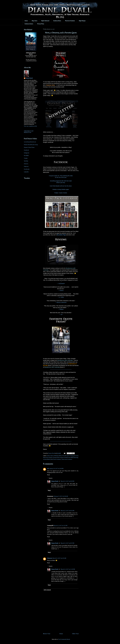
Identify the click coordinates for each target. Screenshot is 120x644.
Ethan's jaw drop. (61, 183)
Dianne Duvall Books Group (31, 145)
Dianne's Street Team (29, 147)
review (45, 459)
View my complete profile (30, 126)
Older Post (75, 634)
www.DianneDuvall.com (30, 142)
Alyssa (52, 456)
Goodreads (27, 169)
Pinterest (26, 167)
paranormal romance (58, 458)
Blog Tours (35, 21)
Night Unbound (45, 21)
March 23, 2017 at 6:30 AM (59, 558)
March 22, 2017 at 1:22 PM (61, 526)
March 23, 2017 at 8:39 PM (67, 543)
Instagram (27, 153)
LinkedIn (26, 172)
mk (48, 469)
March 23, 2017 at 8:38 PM (67, 481)
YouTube (26, 161)
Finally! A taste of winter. (61, 193)
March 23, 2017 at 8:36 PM (67, 511)
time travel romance (56, 459)
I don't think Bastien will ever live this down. (61, 186)
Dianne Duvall (55, 481)
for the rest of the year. (61, 177)
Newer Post (47, 634)
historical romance (48, 458)
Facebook (26, 150)
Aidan (48, 456)
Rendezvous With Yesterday (71, 458)
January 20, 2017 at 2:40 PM (56, 469)
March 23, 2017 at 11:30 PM (68, 569)
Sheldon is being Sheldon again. (61, 189)
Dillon (60, 456)
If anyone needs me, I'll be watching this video (61, 176)
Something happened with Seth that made (61, 181)
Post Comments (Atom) (64, 639)
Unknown (50, 558)
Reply (48, 475)
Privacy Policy (41, 24)
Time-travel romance (67, 459)
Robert (49, 459)
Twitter (26, 158)
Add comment (47, 590)
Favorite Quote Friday (68, 456)
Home (26, 21)
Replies (51, 478)
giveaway (76, 456)
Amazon (26, 164)
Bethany (56, 456)
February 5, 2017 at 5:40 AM (61, 496)
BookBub (26, 156)
